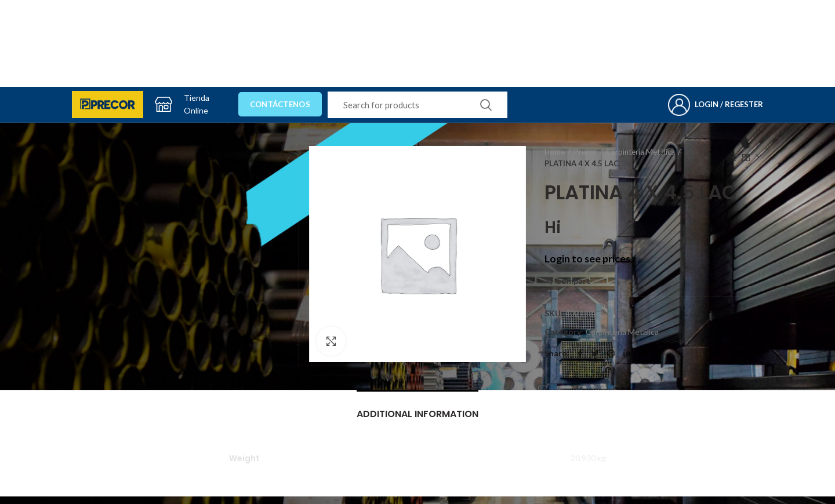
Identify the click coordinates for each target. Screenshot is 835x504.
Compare (573, 281)
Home (555, 152)
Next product (757, 158)
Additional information (418, 414)
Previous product (734, 158)
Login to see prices (587, 259)
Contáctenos (280, 104)
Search (486, 105)
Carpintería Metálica (640, 152)
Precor (585, 152)
